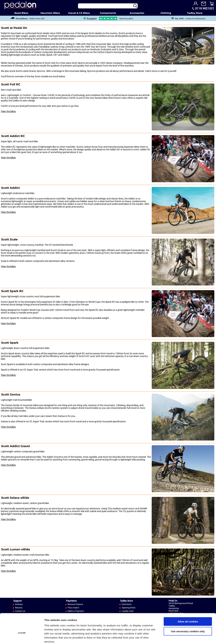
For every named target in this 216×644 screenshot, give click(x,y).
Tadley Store (195, 13)
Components (108, 13)
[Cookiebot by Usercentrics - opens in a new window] (22, 637)
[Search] (108, 6)
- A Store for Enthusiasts (188, 18)
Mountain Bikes (50, 13)
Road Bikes (21, 13)
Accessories (137, 13)
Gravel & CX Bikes (79, 13)
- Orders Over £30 (28, 18)
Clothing (166, 13)
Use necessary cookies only (188, 614)
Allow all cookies (188, 604)
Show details (177, 637)
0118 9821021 (205, 8)
